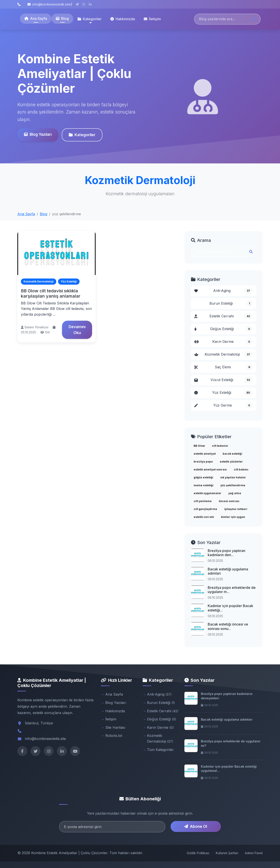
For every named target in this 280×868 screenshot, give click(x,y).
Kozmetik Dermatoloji (224, 354)
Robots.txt (114, 736)
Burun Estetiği (231, 304)
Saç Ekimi (224, 367)
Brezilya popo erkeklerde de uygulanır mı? (231, 743)
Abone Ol (196, 826)
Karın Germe (224, 342)
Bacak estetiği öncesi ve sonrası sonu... (228, 626)
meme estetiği (204, 485)
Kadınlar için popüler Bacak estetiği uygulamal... (229, 769)
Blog (62, 18)
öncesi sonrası (229, 501)
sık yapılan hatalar (233, 477)
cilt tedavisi (220, 446)
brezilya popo (203, 462)
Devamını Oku (77, 330)
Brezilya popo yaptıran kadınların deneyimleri (227, 696)
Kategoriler (82, 135)
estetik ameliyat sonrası (210, 469)
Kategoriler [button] (90, 19)
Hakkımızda (123, 19)
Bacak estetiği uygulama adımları (228, 571)
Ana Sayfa (36, 18)
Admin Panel (254, 853)
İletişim (152, 19)
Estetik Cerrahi (224, 316)
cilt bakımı (241, 469)
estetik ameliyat (205, 454)
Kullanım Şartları (227, 853)
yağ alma (235, 493)
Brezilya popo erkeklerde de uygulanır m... (232, 590)
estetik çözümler (231, 462)
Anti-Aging (224, 291)
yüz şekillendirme (233, 485)
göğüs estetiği (203, 477)
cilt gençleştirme (205, 509)
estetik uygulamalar (207, 493)
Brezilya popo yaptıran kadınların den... (226, 553)
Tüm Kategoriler (160, 750)
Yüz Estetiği (224, 393)
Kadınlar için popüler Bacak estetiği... (230, 608)
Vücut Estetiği (224, 380)
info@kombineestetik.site (49, 4)
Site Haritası (115, 727)
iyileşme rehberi (236, 509)
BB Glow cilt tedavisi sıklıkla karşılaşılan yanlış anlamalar (51, 293)
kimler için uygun (233, 517)
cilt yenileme (203, 501)
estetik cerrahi (204, 517)
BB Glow (199, 446)
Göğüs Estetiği (224, 329)
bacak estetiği (232, 454)
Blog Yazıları (38, 134)
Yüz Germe (224, 405)
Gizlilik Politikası (198, 853)
